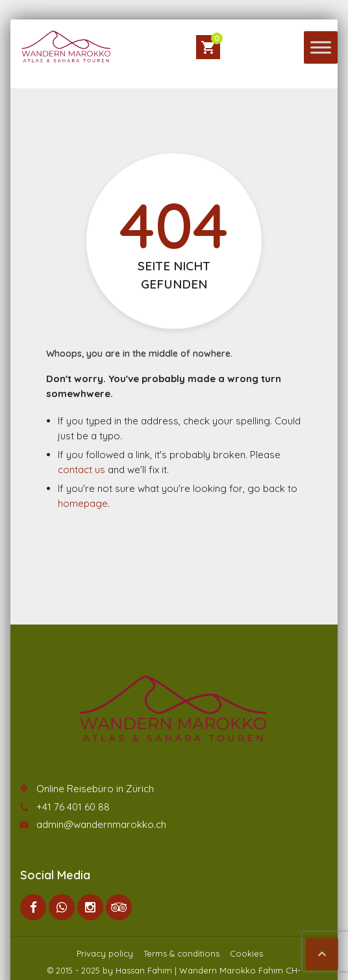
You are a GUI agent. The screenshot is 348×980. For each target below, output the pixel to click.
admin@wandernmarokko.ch (101, 824)
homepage (83, 503)
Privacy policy (105, 953)
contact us (81, 470)
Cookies (246, 953)
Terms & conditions (181, 953)
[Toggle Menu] (321, 47)
